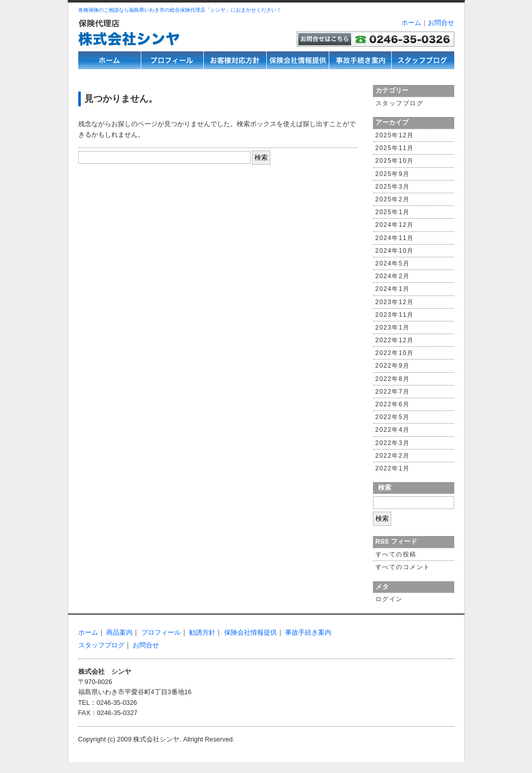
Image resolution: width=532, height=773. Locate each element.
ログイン (389, 599)
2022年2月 (393, 456)
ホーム (411, 23)
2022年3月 (393, 443)
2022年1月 (393, 468)
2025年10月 (395, 161)
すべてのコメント (403, 567)
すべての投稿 (396, 554)
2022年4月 (393, 430)
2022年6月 (393, 404)
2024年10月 (395, 251)
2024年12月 (395, 225)
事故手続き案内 (308, 632)
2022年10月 (395, 353)
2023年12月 (395, 302)
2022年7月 (393, 392)
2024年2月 (393, 276)
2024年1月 (393, 289)
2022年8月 (393, 379)
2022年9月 (393, 366)
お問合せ (441, 23)
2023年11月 (395, 315)
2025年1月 (393, 212)
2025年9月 (393, 174)
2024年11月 (395, 238)
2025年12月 (395, 135)
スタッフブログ (400, 103)
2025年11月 (395, 148)
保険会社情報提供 (251, 632)
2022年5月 (393, 417)
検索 (385, 487)
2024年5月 (393, 263)
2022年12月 (395, 340)
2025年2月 (393, 199)
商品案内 (119, 632)
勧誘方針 (202, 632)
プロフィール (161, 632)
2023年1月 (393, 328)
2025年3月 (393, 187)
